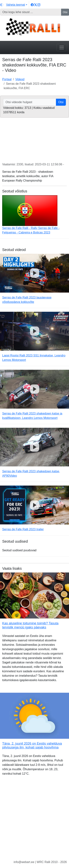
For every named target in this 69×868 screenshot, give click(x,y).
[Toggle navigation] (62, 48)
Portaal (7, 79)
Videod (20, 79)
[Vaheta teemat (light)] (14, 5)
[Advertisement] (34, 821)
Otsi (65, 12)
